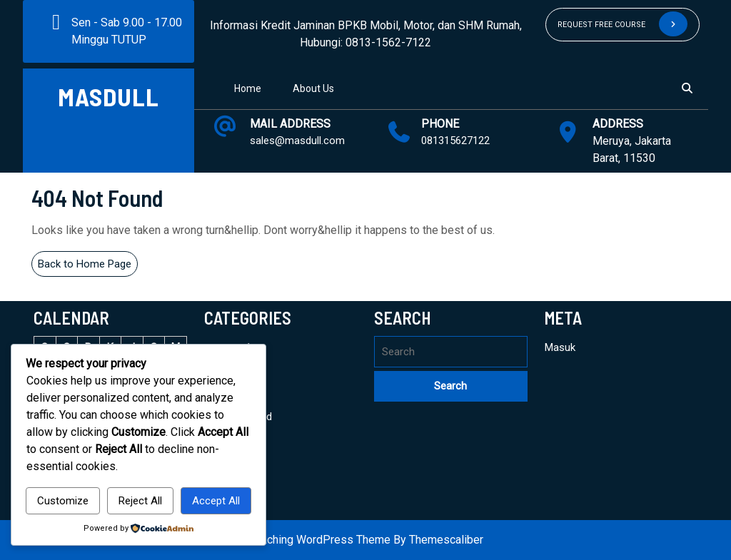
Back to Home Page (88, 266)
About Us (313, 88)
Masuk (560, 347)
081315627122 (455, 141)
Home (248, 88)
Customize (63, 501)
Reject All (140, 501)
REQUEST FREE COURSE (622, 24)
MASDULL (109, 96)
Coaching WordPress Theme (319, 540)
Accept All (216, 501)
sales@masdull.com (297, 141)
